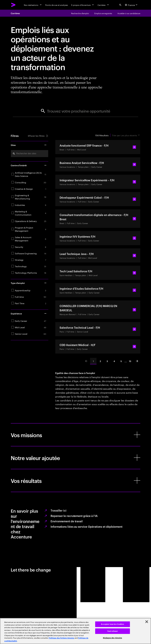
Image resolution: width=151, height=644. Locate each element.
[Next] (137, 361)
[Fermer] (147, 622)
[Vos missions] (75, 435)
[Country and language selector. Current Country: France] (131, 5)
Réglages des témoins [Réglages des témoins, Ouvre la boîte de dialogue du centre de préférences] (113, 638)
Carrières (15, 13)
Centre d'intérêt (29, 165)
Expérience (29, 313)
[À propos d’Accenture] (83, 5)
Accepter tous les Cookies (112, 624)
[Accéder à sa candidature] (129, 13)
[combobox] (30, 154)
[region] (75, 631)
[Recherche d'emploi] (80, 13)
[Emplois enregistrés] (103, 13)
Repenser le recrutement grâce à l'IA (74, 516)
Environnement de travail (67, 521)
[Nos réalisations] (33, 5)
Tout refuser (113, 631)
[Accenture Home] (13, 5)
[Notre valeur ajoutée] (75, 458)
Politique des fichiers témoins (61, 638)
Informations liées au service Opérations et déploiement (87, 526)
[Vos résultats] (75, 480)
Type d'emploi (29, 283)
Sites (29, 145)
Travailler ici (59, 510)
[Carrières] (103, 5)
